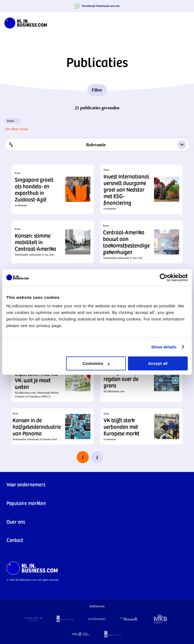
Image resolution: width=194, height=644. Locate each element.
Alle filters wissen (16, 129)
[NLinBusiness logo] (26, 22)
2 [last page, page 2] (97, 457)
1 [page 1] (83, 457)
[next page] (111, 457)
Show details (164, 347)
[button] (53, 189)
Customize (96, 363)
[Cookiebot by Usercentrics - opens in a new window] (164, 277)
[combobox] (97, 145)
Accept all (158, 363)
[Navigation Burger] (185, 22)
